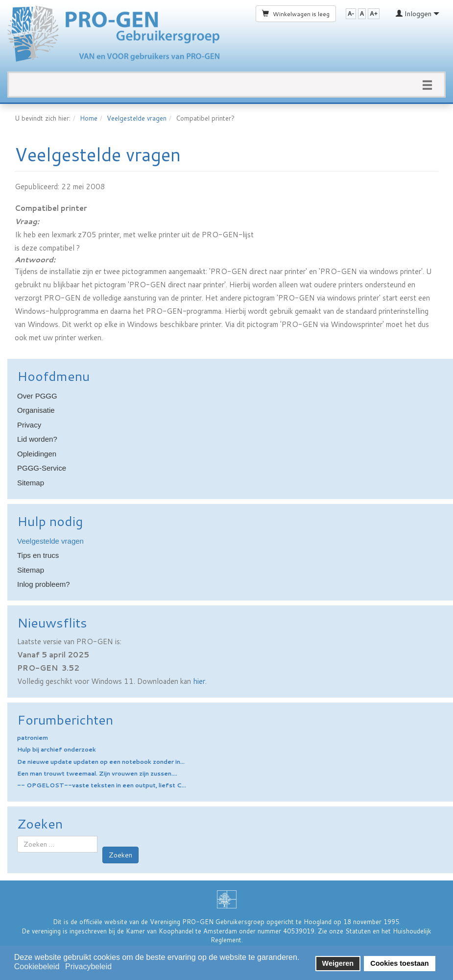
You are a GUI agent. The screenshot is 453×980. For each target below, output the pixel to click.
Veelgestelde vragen (137, 118)
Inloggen (417, 14)
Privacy (29, 425)
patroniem (33, 738)
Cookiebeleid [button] (37, 967)
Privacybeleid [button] (88, 967)
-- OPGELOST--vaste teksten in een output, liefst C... (102, 785)
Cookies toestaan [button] (399, 963)
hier (199, 681)
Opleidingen (37, 454)
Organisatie (36, 410)
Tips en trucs (38, 555)
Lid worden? (37, 439)
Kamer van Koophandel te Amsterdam (181, 931)
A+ (374, 14)
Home (89, 118)
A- (351, 14)
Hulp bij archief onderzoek (57, 749)
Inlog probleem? (44, 584)
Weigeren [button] (338, 963)
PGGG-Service (42, 468)
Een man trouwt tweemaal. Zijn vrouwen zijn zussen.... (97, 773)
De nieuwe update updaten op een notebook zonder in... (101, 762)
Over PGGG (37, 396)
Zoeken (120, 855)
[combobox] (57, 844)
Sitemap (31, 483)
